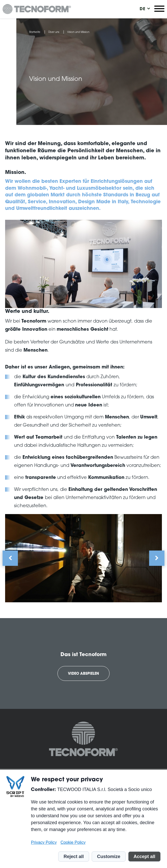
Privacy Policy (44, 842)
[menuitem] (142, 9)
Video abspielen (83, 674)
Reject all (74, 857)
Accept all (144, 857)
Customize (109, 857)
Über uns (54, 32)
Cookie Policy (73, 842)
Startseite (35, 32)
